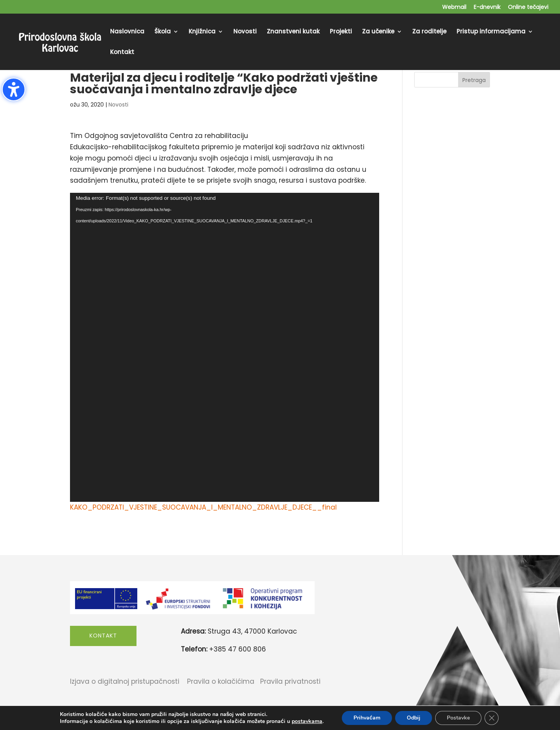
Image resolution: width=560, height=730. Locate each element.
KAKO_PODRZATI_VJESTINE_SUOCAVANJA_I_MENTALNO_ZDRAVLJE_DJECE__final (203, 507)
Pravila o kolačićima (221, 681)
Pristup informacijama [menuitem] (491, 32)
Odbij (414, 718)
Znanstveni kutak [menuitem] (293, 32)
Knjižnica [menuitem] (202, 32)
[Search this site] (452, 80)
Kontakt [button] (103, 636)
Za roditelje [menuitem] (429, 32)
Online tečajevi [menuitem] (528, 8)
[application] (225, 347)
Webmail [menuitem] (454, 8)
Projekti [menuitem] (341, 32)
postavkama (307, 721)
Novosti (118, 105)
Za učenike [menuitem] (378, 32)
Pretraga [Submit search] (474, 80)
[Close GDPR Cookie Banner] (492, 718)
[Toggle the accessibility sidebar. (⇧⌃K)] (14, 89)
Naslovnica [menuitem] (127, 32)
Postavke (458, 718)
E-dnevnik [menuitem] (487, 8)
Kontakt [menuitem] (122, 53)
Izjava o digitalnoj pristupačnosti (125, 681)
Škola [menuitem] (163, 32)
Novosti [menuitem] (245, 32)
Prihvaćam (367, 718)
